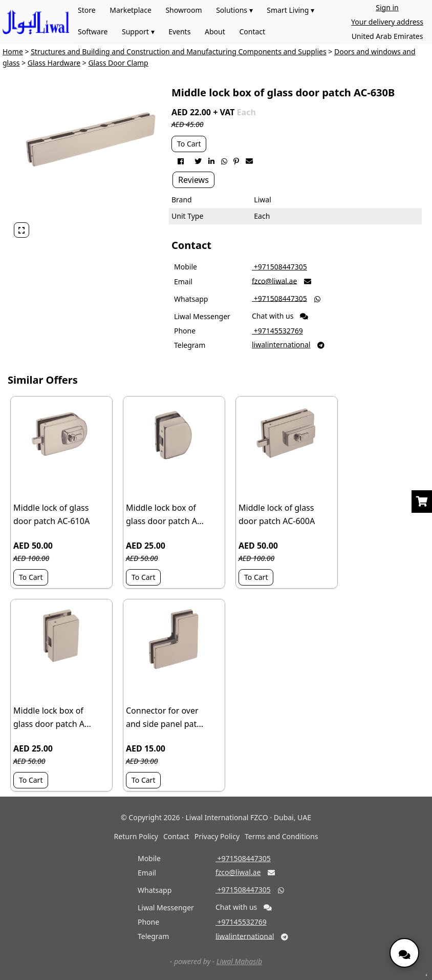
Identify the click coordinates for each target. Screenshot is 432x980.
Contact (252, 32)
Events (179, 32)
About (215, 32)
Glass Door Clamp (118, 63)
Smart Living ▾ (290, 10)
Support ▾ (138, 32)
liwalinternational (281, 345)
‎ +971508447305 (279, 267)
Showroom (183, 10)
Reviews (193, 180)
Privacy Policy (217, 836)
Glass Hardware (54, 63)
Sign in (387, 7)
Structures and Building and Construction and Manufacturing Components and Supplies (179, 51)
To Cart (189, 144)
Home (13, 51)
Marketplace (130, 10)
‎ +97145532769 (277, 331)
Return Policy (136, 836)
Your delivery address (387, 22)
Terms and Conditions (281, 836)
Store (87, 10)
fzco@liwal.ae (274, 280)
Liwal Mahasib (239, 961)
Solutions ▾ (234, 10)
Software (93, 32)
